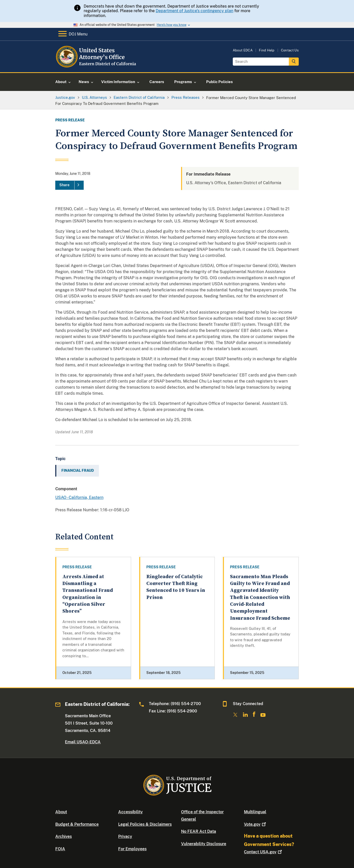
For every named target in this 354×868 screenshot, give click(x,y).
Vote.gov (255, 824)
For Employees (132, 849)
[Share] (69, 185)
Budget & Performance (77, 824)
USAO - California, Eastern (79, 497)
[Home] (96, 66)
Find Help (267, 50)
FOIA (60, 849)
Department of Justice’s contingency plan (194, 11)
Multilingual (255, 812)
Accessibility (130, 812)
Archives (64, 836)
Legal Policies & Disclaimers (145, 824)
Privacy (125, 836)
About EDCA (243, 50)
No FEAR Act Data (199, 831)
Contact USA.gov (263, 852)
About (61, 812)
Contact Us (290, 50)
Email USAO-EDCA (83, 742)
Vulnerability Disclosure (204, 844)
